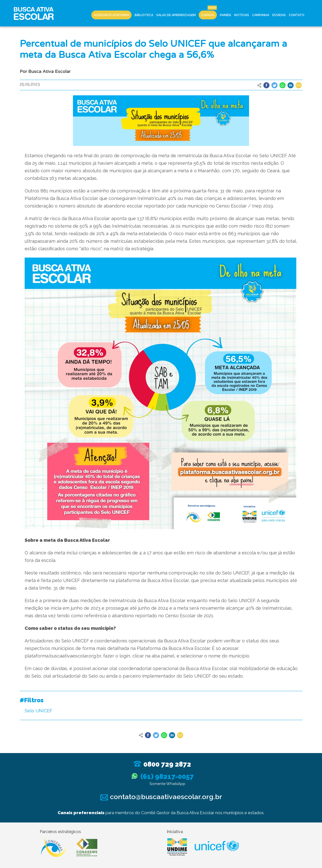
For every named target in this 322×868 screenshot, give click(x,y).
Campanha (261, 15)
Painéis (226, 15)
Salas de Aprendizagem (176, 15)
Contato (297, 15)
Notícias (242, 15)
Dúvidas (279, 15)
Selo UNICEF (38, 711)
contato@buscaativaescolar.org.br (161, 797)
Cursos (208, 15)
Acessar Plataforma (111, 15)
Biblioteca (144, 15)
